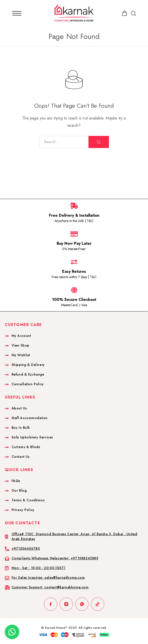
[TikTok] (98, 604)
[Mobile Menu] (17, 13)
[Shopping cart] (124, 14)
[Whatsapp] (82, 604)
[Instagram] (66, 604)
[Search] (133, 13)
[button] (12, 632)
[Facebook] (50, 604)
